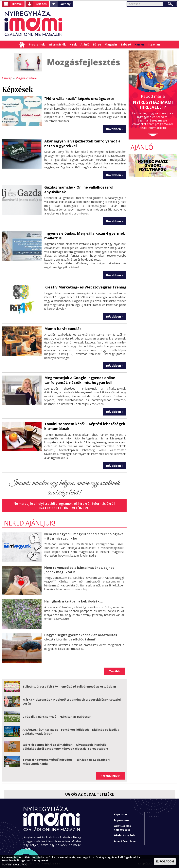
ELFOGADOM (165, 861)
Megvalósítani (26, 78)
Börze (97, 44)
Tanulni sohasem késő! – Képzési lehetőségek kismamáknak (85, 425)
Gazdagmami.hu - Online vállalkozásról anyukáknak (79, 189)
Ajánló (85, 44)
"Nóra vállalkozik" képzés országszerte (79, 98)
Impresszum (122, 819)
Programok (37, 44)
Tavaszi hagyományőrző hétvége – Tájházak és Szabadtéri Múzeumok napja (66, 761)
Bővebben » (115, 129)
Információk (57, 44)
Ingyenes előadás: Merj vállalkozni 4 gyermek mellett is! (84, 235)
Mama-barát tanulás (63, 328)
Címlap (22, 45)
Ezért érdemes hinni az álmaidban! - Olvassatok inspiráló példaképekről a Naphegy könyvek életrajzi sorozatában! (65, 746)
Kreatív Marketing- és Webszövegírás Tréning (85, 287)
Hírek (73, 44)
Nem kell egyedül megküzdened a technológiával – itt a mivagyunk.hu (84, 536)
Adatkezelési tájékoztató (123, 827)
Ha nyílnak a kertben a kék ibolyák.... (73, 601)
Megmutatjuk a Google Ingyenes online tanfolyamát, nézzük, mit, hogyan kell (80, 380)
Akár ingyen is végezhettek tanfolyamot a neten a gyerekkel (82, 143)
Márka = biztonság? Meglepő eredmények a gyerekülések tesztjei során (72, 701)
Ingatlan (154, 44)
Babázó (126, 44)
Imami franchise (125, 840)
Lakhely (65, 4)
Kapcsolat (121, 814)
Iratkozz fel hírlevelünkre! (64, 507)
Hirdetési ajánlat (125, 835)
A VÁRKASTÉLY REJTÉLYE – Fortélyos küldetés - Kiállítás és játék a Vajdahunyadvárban (71, 731)
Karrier (139, 44)
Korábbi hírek (110, 775)
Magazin (111, 44)
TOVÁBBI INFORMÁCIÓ (15, 865)
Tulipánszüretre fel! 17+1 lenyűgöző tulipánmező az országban (69, 686)
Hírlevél (17, 4)
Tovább (114, 671)
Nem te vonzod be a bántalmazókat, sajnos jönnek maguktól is (79, 569)
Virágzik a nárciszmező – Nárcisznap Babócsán (57, 716)
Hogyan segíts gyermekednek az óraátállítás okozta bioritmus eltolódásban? (81, 636)
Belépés (41, 4)
